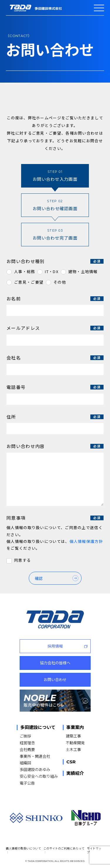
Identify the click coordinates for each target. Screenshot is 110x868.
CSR (71, 762)
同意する (22, 560)
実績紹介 (75, 773)
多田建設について (38, 727)
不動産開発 (75, 743)
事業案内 (75, 727)
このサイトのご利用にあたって (64, 848)
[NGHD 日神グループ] (86, 818)
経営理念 (27, 743)
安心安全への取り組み (39, 776)
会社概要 (27, 749)
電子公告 (27, 783)
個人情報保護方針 (86, 541)
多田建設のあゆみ (35, 769)
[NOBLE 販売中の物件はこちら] (55, 701)
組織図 (25, 763)
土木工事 (73, 749)
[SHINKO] (36, 818)
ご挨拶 (25, 736)
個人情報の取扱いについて (23, 848)
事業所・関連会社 (35, 756)
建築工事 (73, 736)
